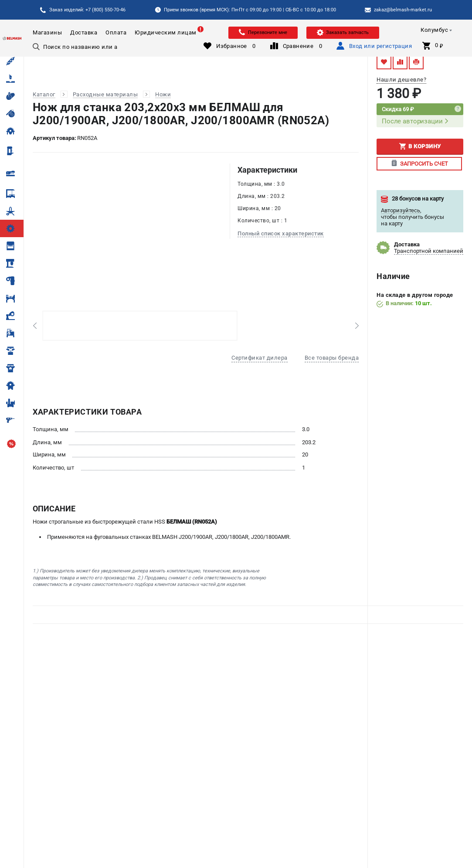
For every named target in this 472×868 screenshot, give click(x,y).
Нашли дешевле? (401, 80)
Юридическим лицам (166, 32)
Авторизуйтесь (401, 210)
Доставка (84, 32)
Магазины (47, 32)
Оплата (116, 32)
